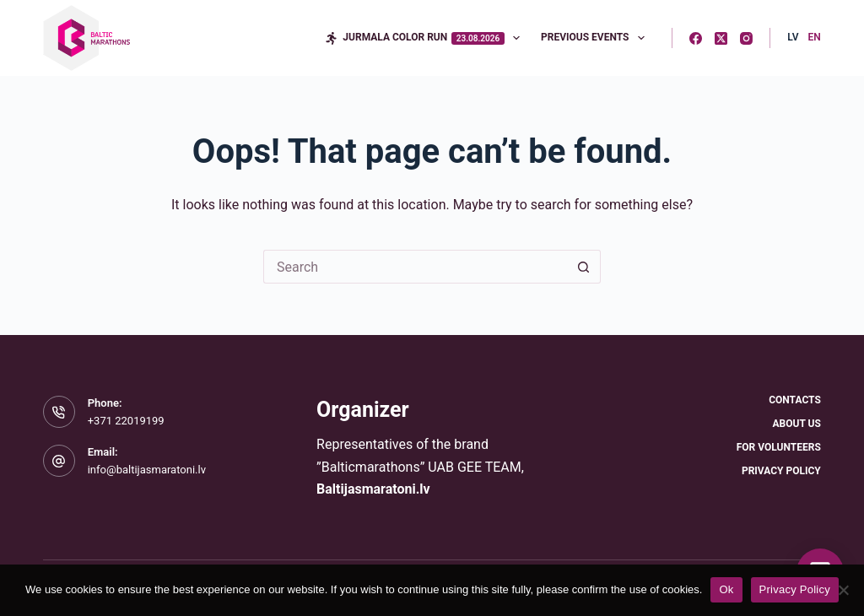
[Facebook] (696, 38)
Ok (726, 589)
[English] (815, 38)
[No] (843, 590)
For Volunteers (779, 447)
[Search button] (584, 267)
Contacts (795, 400)
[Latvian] (793, 38)
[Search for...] (415, 267)
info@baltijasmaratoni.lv (147, 470)
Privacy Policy (781, 471)
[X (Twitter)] (721, 38)
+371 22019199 (126, 421)
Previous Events (596, 38)
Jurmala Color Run (426, 38)
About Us (796, 424)
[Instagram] (746, 38)
